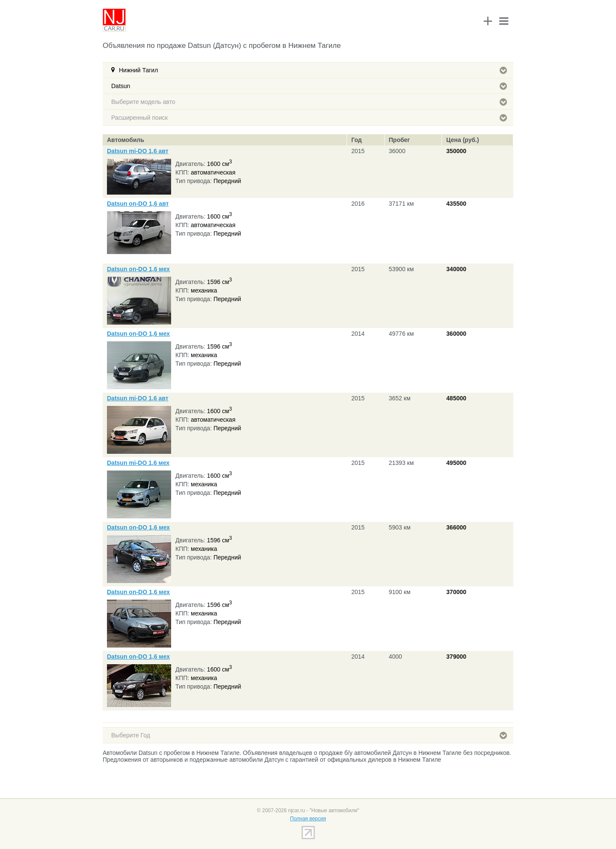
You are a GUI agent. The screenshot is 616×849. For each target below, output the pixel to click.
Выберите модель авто (309, 102)
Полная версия (308, 819)
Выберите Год (309, 735)
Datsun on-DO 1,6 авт (138, 204)
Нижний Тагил (313, 70)
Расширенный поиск (309, 118)
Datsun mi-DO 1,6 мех (138, 463)
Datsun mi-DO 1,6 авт (138, 151)
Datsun (309, 86)
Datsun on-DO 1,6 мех (138, 269)
